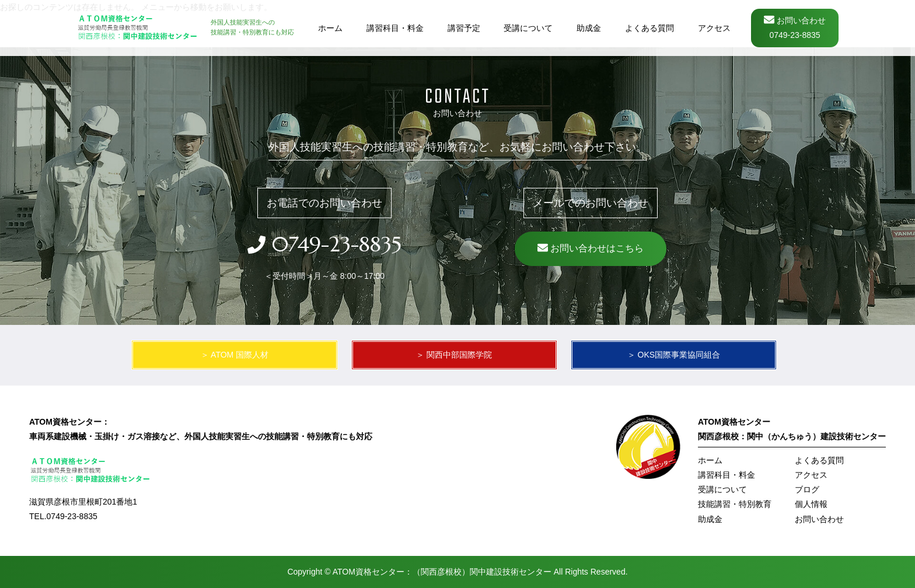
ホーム (710, 460)
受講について (722, 489)
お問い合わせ (819, 519)
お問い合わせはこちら (591, 251)
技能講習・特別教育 (735, 504)
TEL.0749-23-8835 (63, 516)
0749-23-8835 (333, 244)
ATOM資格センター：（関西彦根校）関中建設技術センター (442, 572)
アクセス (811, 475)
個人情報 (811, 504)
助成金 (710, 519)
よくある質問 (819, 460)
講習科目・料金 (727, 475)
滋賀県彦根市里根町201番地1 (83, 502)
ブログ (807, 489)
